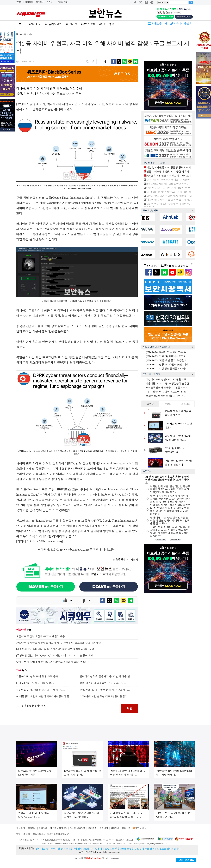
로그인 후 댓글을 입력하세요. (68, 709)
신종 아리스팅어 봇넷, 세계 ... (168, 364)
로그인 (19, 2)
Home (19, 34)
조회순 (150, 404)
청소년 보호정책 (78, 828)
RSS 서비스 (140, 828)
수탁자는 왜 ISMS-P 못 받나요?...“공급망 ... (169, 180)
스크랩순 (186, 404)
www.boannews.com (76, 550)
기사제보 (40, 2)
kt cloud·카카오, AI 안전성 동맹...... (36, 683)
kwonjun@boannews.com (107, 852)
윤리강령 (92, 828)
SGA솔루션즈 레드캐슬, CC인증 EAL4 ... (167, 388)
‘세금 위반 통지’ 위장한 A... (167, 360)
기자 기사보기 (125, 559)
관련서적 (126, 828)
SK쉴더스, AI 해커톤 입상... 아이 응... (166, 396)
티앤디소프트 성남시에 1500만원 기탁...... (168, 379)
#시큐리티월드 (53, 24)
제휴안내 (115, 828)
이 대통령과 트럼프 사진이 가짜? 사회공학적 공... (44, 696)
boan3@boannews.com (47, 541)
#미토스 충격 (107, 24)
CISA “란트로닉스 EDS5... (166, 356)
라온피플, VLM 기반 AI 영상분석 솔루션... (168, 383)
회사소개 (20, 828)
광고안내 (32, 828)
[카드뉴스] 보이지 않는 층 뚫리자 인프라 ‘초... (105, 690)
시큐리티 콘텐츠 (183, 23)
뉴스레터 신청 (62, 2)
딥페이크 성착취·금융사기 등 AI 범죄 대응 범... (106, 676)
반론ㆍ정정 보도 (186, 860)
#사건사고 (71, 24)
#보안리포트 (88, 24)
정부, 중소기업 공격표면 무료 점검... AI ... (103, 683)
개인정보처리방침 (59, 828)
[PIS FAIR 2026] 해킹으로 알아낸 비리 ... (168, 184)
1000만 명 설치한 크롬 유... (167, 352)
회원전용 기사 (160, 23)
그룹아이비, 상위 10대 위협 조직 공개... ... (40, 676)
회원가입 (29, 2)
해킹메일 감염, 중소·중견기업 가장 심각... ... (41, 690)
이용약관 (43, 828)
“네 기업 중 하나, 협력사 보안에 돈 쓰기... (168, 392)
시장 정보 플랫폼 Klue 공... (167, 368)
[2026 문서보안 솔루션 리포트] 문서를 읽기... (105, 696)
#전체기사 (35, 24)
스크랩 (50, 2)
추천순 (168, 404)
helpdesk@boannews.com (157, 843)
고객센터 (104, 828)
